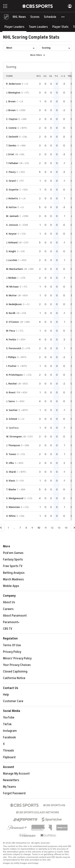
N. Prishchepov (14, 375)
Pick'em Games (13, 553)
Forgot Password (14, 793)
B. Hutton (11, 207)
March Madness (13, 579)
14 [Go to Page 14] (66, 528)
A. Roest (11, 392)
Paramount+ (11, 622)
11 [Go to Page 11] (46, 528)
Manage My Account (16, 774)
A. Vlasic (11, 481)
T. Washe (11, 489)
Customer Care (13, 701)
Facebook (9, 737)
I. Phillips (11, 357)
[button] (63, 17)
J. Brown (11, 110)
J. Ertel (10, 154)
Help (6, 695)
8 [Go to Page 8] (26, 528)
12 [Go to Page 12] (52, 528)
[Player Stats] (60, 27)
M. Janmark (12, 216)
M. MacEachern (15, 269)
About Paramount (15, 616)
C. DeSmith (12, 137)
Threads (8, 751)
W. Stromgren (14, 437)
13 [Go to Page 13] (59, 528)
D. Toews (11, 454)
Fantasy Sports (13, 560)
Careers (8, 609)
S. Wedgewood (15, 498)
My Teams (9, 787)
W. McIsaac (12, 287)
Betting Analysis (14, 573)
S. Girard (11, 181)
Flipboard (9, 757)
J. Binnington (13, 93)
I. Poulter (11, 366)
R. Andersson (13, 84)
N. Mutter (11, 295)
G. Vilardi (11, 472)
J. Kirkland (12, 243)
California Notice (14, 678)
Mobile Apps (11, 586)
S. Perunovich (14, 348)
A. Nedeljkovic (14, 304)
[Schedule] (50, 17)
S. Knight (11, 251)
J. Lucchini (12, 260)
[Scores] (35, 17)
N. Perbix (11, 340)
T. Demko (11, 146)
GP (39, 76)
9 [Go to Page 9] (32, 528)
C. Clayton (12, 119)
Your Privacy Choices (17, 665)
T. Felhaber (12, 163)
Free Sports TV (13, 566)
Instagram (10, 731)
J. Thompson (13, 445)
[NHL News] (19, 17)
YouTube (9, 718)
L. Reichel (11, 384)
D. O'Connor (13, 322)
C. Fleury (11, 172)
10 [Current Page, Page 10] (39, 528)
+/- (63, 76)
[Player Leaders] (14, 27)
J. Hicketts (12, 198)
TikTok (7, 724)
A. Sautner (12, 410)
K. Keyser (11, 234)
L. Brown (11, 101)
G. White (11, 516)
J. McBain (11, 278)
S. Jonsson (12, 225)
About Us (9, 602)
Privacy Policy (12, 652)
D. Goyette (12, 190)
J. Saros (11, 401)
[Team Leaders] (38, 27)
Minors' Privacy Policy (17, 658)
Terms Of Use (12, 645)
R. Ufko (10, 463)
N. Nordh (11, 313)
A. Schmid (12, 419)
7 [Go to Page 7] (20, 528)
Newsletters (11, 780)
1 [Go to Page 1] (8, 528)
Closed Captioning (15, 672)
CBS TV (8, 629)
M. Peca (11, 331)
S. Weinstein (13, 507)
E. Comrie (11, 128)
